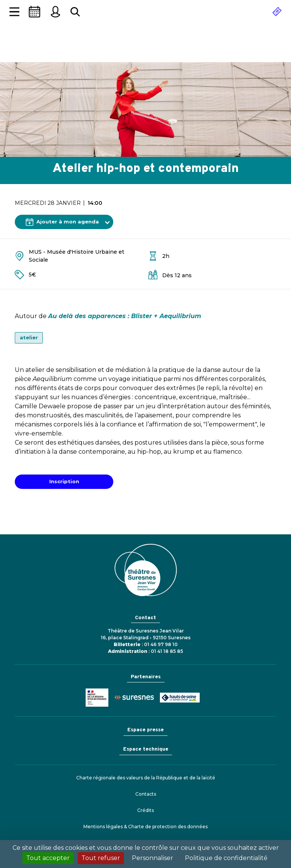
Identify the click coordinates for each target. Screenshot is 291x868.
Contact (145, 618)
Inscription (64, 481)
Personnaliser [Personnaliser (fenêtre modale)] (153, 858)
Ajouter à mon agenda (62, 222)
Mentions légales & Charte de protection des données (145, 827)
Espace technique (146, 749)
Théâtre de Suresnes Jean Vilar (145, 47)
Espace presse (145, 730)
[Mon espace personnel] (55, 12)
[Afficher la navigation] (14, 12)
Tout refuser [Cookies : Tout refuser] (101, 858)
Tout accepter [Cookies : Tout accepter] (48, 858)
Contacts (146, 794)
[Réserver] (277, 12)
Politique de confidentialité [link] (226, 858)
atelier (29, 337)
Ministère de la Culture (97, 698)
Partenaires (146, 677)
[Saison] (34, 12)
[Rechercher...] (75, 12)
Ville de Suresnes (134, 698)
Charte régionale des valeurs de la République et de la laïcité (146, 778)
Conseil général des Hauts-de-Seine (180, 698)
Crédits (145, 810)
